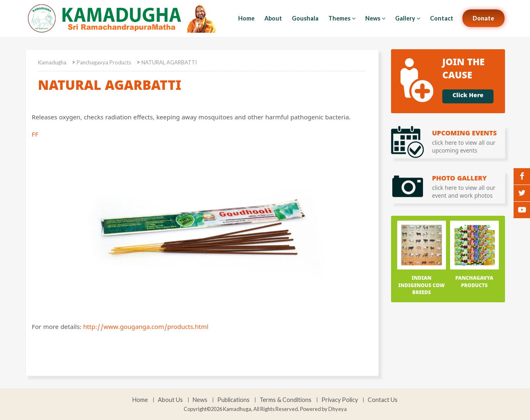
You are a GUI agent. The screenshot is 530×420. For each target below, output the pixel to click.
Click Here (468, 96)
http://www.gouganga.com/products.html (146, 328)
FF (183, 224)
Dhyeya (338, 409)
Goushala (305, 18)
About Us (170, 400)
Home (246, 18)
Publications (233, 400)
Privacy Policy (340, 400)
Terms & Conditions (285, 400)
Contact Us (383, 400)
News (375, 18)
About (273, 18)
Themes (342, 18)
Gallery (408, 18)
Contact (442, 18)
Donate (483, 18)
